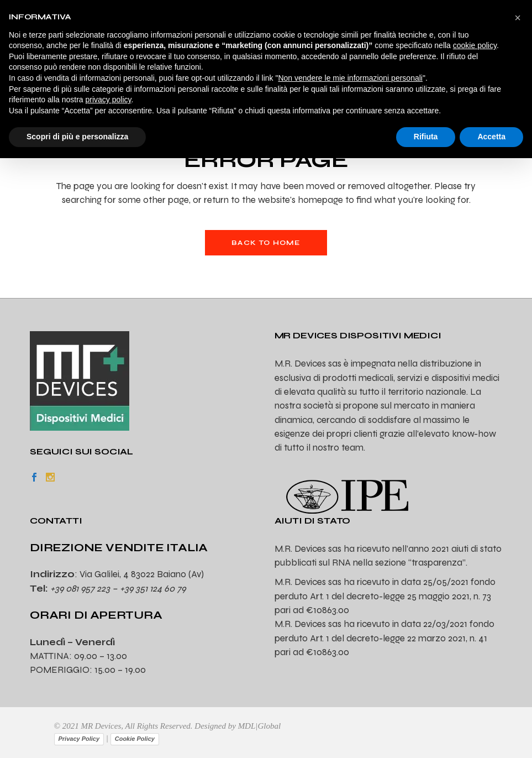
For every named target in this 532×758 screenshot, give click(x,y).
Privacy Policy (79, 739)
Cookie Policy (135, 739)
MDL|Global (259, 726)
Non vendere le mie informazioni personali (350, 78)
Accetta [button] (491, 137)
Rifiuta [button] (426, 137)
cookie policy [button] (475, 45)
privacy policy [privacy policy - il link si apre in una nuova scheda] (109, 100)
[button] (518, 18)
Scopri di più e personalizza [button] (77, 137)
